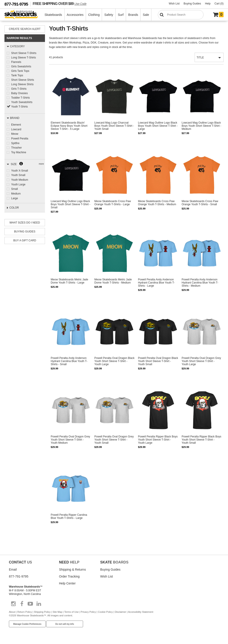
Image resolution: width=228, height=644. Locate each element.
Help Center (67, 584)
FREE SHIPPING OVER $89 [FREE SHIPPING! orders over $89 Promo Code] (60, 4)
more (41, 163)
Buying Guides (192, 4)
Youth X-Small (20, 170)
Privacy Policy (88, 613)
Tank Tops (17, 75)
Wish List (174, 4)
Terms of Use (72, 613)
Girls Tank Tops (20, 71)
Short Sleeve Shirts (23, 80)
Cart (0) (219, 4)
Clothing (94, 15)
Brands (133, 15)
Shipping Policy (42, 613)
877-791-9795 (16, 4)
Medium (16, 192)
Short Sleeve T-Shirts (24, 53)
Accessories (75, 15)
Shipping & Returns (72, 570)
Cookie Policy (105, 613)
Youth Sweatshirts (22, 102)
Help (208, 4)
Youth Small (18, 174)
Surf (121, 15)
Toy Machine (19, 151)
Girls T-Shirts (19, 89)
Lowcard (16, 129)
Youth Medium (20, 178)
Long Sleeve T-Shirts (23, 58)
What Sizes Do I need (25, 222)
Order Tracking (69, 577)
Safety (109, 15)
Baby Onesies (19, 93)
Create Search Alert (25, 29)
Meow (15, 134)
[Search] (181, 15)
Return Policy (25, 613)
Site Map (57, 613)
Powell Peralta (20, 138)
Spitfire (15, 143)
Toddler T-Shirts (20, 98)
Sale (146, 15)
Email (13, 570)
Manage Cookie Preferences (27, 625)
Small (14, 187)
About (12, 613)
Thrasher (16, 147)
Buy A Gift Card (25, 239)
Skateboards (54, 15)
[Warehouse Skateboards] (23, 15)
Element (16, 125)
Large (15, 196)
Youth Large (18, 183)
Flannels (16, 62)
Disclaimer (120, 613)
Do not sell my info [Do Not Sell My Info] (65, 625)
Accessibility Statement (141, 613)
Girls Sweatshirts (21, 66)
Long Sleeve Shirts (22, 84)
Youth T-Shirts (19, 107)
